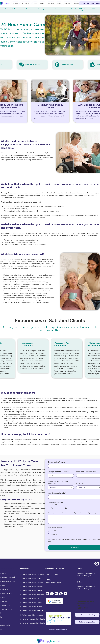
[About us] (5, 589)
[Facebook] (52, 594)
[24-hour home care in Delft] (33, 599)
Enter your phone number (58, 472)
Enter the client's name (57, 462)
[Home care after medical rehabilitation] (33, 619)
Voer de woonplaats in (57, 493)
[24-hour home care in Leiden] (33, 579)
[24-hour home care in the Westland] (32, 611)
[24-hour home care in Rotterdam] (33, 583)
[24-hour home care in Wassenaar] (33, 595)
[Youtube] (56, 594)
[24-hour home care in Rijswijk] (33, 603)
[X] (65, 594)
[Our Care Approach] (8, 577)
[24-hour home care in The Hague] (33, 575)
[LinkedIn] (47, 594)
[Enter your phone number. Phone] (63, 476)
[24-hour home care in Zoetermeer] (32, 607)
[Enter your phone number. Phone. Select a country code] (51, 476)
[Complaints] (5, 601)
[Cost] (5, 585)
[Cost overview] (68, 65)
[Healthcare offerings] (87, 615)
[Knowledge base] (7, 609)
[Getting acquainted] (87, 622)
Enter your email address (86, 472)
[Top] (97, 564)
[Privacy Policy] (7, 605)
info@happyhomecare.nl (54, 582)
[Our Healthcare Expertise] (9, 581)
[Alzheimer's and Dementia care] (33, 615)
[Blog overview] (7, 593)
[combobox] (61, 487)
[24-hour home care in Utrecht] (32, 591)
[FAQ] (5, 597)
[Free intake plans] (32, 65)
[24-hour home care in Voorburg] (32, 587)
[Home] (4, 573)
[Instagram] (61, 594)
